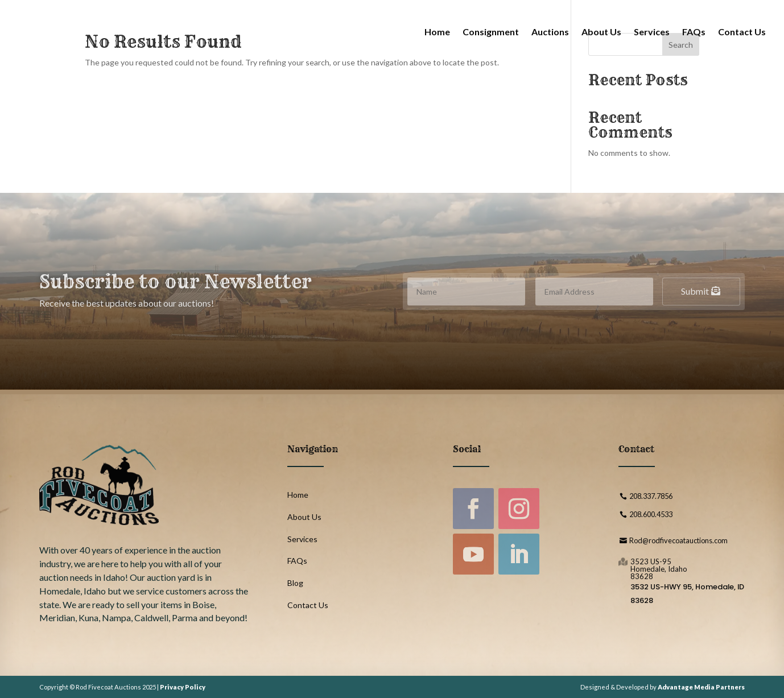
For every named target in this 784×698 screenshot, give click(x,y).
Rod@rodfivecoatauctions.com (678, 540)
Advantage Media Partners (701, 687)
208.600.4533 (651, 514)
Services (652, 32)
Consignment (491, 32)
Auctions (550, 32)
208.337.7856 (651, 496)
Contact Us (742, 32)
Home (437, 32)
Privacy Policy (183, 687)
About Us (601, 32)
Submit (695, 291)
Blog (295, 583)
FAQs (694, 32)
